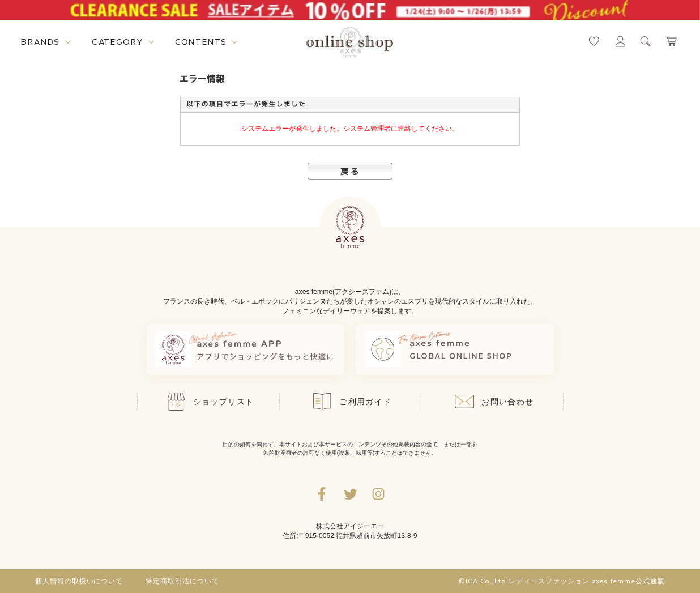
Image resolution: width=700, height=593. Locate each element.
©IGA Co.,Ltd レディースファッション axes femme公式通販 (562, 581)
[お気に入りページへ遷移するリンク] (594, 41)
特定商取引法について (182, 581)
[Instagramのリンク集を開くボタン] (378, 494)
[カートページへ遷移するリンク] (672, 41)
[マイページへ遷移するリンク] (620, 41)
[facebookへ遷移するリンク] (322, 494)
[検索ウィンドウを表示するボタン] (646, 41)
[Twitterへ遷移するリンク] (350, 494)
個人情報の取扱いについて (79, 581)
